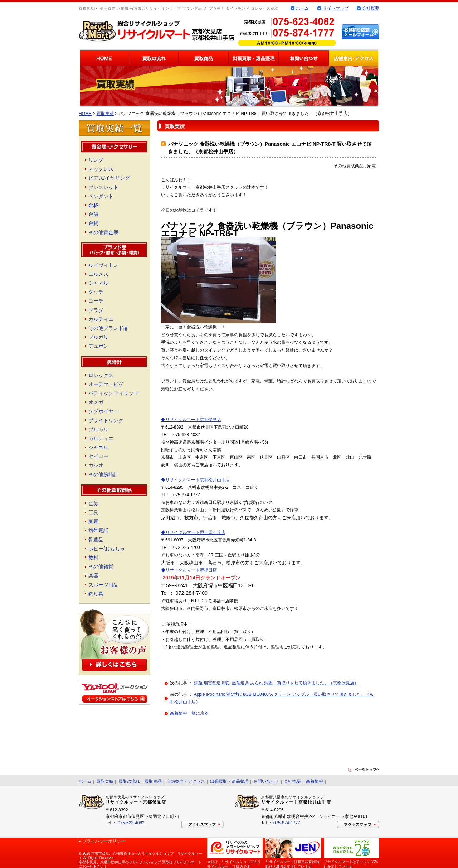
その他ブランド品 (108, 328)
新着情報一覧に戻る (189, 713)
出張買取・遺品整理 (229, 781)
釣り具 (96, 594)
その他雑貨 (101, 566)
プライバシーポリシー (104, 841)
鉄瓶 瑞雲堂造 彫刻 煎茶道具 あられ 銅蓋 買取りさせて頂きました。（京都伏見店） (276, 683)
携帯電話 (98, 530)
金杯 (93, 205)
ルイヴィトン (103, 265)
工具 (93, 512)
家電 (93, 521)
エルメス (98, 274)
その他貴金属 (103, 232)
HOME (85, 114)
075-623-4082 (131, 823)
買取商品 (153, 781)
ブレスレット (103, 187)
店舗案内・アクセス (186, 781)
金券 (93, 503)
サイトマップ (336, 8)
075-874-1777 (287, 823)
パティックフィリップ (113, 393)
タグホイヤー (103, 411)
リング (96, 160)
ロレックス (101, 375)
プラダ (96, 310)
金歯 (93, 214)
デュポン (98, 346)
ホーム (302, 8)
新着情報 (315, 781)
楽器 (93, 575)
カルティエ (101, 319)
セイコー (98, 456)
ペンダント (101, 196)
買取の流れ (129, 781)
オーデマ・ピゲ (106, 384)
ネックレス (101, 169)
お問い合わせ (266, 781)
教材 (93, 558)
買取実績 (105, 114)
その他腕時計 (103, 474)
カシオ (96, 465)
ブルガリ (98, 337)
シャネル (98, 283)
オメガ (96, 402)
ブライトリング (106, 420)
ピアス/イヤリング (109, 178)
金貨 (93, 223)
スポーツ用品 (103, 585)
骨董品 (96, 540)
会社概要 (371, 8)
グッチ (96, 292)
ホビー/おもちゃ (107, 549)
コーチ (96, 301)
